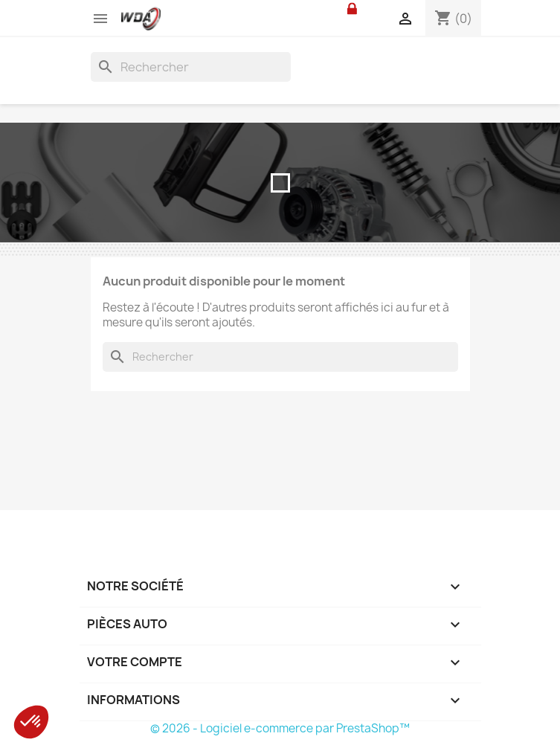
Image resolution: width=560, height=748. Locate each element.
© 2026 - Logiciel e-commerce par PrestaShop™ (280, 728)
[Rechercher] (191, 67)
